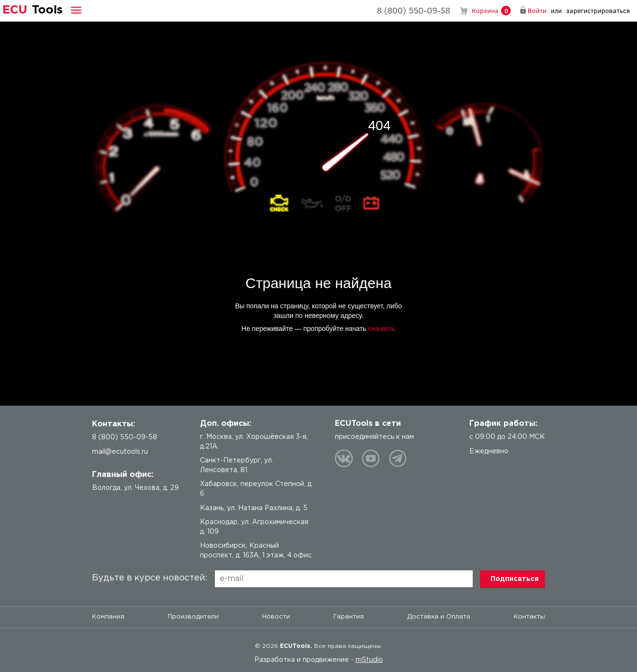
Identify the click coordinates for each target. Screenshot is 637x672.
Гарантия (349, 617)
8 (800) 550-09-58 (413, 10)
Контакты (529, 617)
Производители (193, 617)
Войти (537, 10)
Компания (108, 617)
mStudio (369, 660)
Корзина (491, 11)
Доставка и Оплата (439, 617)
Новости (276, 617)
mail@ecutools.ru (120, 452)
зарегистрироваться (598, 10)
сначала (381, 329)
